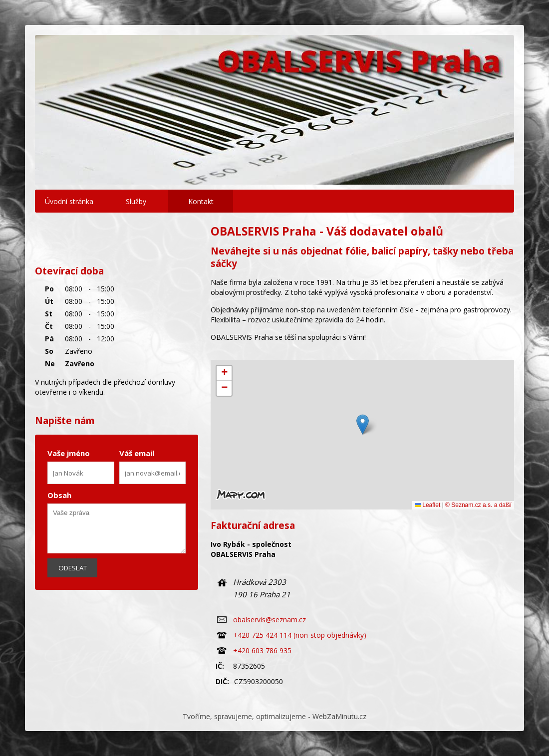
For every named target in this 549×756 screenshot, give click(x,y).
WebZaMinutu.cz (339, 716)
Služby (136, 201)
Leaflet (427, 505)
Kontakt (201, 201)
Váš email (137, 453)
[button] (363, 424)
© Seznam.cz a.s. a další (478, 505)
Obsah (59, 495)
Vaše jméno (69, 453)
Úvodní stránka (69, 201)
